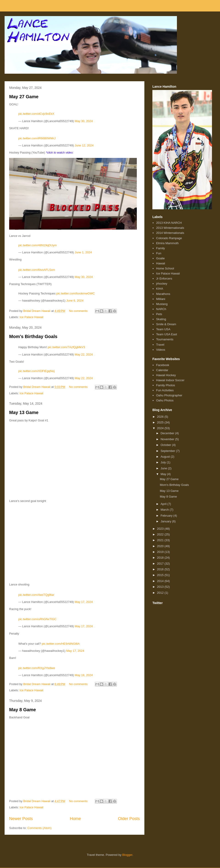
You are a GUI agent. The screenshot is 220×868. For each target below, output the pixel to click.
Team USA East (166, 334)
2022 (161, 534)
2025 (161, 422)
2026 (161, 417)
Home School (165, 268)
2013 (161, 587)
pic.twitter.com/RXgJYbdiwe (37, 668)
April (164, 504)
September (168, 451)
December (168, 433)
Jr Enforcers (164, 279)
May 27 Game (24, 97)
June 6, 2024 (75, 301)
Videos (161, 350)
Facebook (163, 365)
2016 (161, 569)
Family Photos (165, 385)
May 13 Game (24, 412)
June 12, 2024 (84, 145)
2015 (161, 575)
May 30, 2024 (84, 121)
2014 (161, 581)
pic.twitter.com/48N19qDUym (38, 245)
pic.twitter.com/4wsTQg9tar (36, 595)
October (166, 445)
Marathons (163, 294)
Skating (161, 319)
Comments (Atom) (40, 828)
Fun (159, 253)
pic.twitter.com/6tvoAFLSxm (37, 270)
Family (160, 248)
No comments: (79, 311)
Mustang (162, 304)
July (164, 462)
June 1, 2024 (83, 252)
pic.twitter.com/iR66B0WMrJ (37, 138)
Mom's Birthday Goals (33, 336)
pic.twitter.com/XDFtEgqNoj (36, 371)
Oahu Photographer (169, 395)
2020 (161, 546)
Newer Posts (21, 819)
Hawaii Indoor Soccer (170, 380)
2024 (161, 428)
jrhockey (162, 284)
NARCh (161, 309)
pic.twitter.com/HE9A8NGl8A (61, 644)
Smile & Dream (166, 324)
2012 (161, 593)
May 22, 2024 (84, 354)
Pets (159, 314)
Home (76, 819)
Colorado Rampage (169, 238)
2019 (161, 552)
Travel (160, 345)
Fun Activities (165, 390)
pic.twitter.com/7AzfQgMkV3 (67, 347)
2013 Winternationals (170, 228)
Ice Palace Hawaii (32, 317)
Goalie (160, 258)
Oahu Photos (165, 400)
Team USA (163, 329)
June (164, 468)
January (166, 521)
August (166, 457)
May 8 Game (23, 710)
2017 (161, 564)
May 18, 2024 (84, 675)
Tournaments (165, 339)
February (167, 516)
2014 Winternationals (170, 233)
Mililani (161, 299)
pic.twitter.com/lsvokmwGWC (76, 293)
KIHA (159, 289)
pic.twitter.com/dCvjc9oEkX (36, 114)
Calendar (162, 370)
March (165, 510)
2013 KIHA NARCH (169, 223)
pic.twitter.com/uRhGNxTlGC (37, 619)
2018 (161, 558)
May (164, 474)
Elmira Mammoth (167, 243)
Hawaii (161, 263)
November (168, 439)
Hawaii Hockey (166, 375)
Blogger (127, 855)
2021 (161, 540)
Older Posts (129, 819)
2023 (161, 529)
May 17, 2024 (84, 602)
